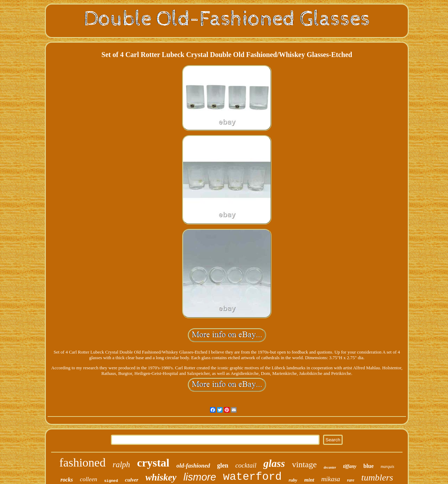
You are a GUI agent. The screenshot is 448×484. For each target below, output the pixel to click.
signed (111, 481)
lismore (200, 477)
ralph (121, 465)
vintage (304, 464)
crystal (153, 463)
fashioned (83, 462)
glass (274, 463)
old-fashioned (193, 466)
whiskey (161, 477)
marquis (388, 467)
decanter (330, 467)
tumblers (377, 478)
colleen (88, 479)
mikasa (331, 479)
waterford (252, 477)
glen (223, 465)
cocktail (246, 465)
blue (368, 466)
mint (309, 480)
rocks (67, 480)
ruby (293, 480)
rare (351, 480)
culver (132, 480)
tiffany (350, 466)
